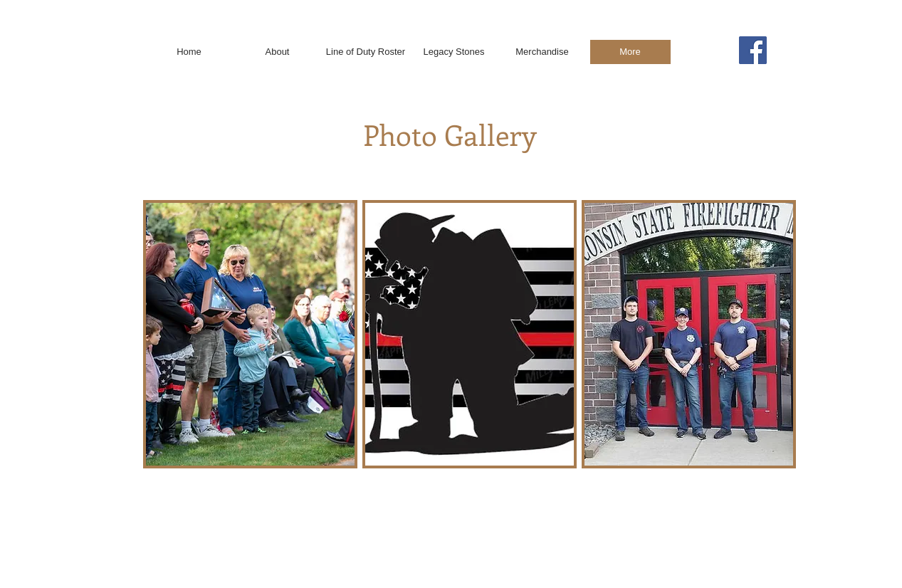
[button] (250, 334)
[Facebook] (753, 50)
